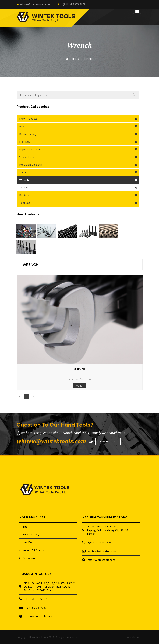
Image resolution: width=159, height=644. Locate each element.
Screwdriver (27, 157)
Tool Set (25, 203)
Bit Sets (24, 195)
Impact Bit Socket (31, 149)
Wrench (24, 180)
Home (73, 59)
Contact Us (108, 442)
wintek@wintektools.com (34, 4)
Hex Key (25, 142)
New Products (28, 119)
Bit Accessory (28, 134)
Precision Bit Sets (31, 165)
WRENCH (26, 188)
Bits (22, 126)
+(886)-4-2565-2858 (72, 4)
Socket (24, 172)
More (79, 386)
